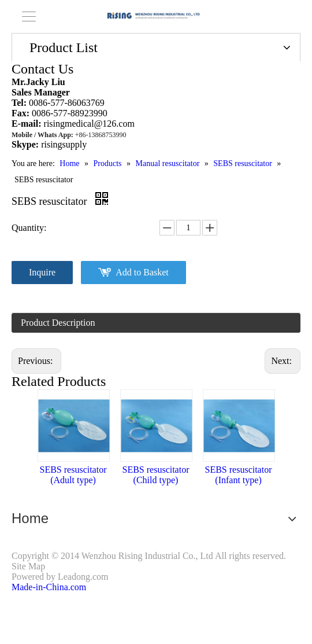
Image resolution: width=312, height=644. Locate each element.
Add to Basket (142, 272)
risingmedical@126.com (89, 124)
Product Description (58, 323)
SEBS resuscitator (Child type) (156, 475)
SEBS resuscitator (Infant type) (239, 475)
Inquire (42, 272)
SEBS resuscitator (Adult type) (73, 475)
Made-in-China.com (49, 587)
